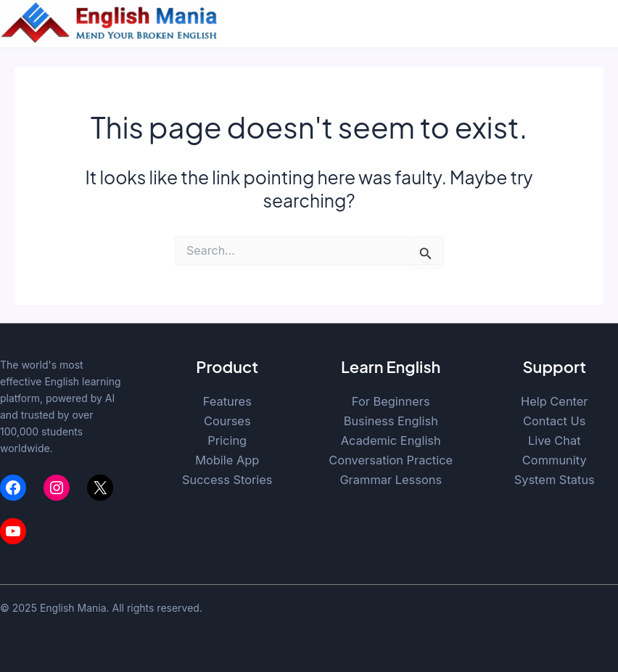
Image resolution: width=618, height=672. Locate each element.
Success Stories (227, 480)
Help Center (555, 401)
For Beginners (391, 401)
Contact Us (554, 421)
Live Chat (555, 441)
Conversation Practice (391, 460)
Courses (227, 421)
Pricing (227, 441)
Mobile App (227, 460)
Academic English (391, 441)
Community (555, 460)
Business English (391, 421)
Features (227, 401)
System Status (555, 480)
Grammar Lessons (391, 480)
